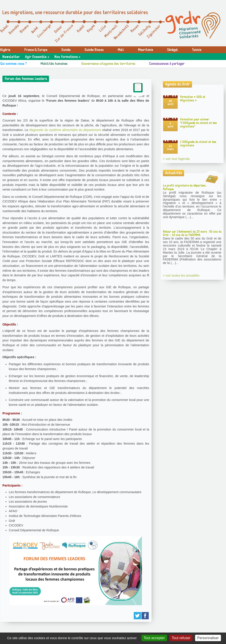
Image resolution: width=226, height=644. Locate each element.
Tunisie (197, 50)
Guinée (66, 50)
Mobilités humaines (54, 64)
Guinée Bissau (94, 50)
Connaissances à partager (167, 64)
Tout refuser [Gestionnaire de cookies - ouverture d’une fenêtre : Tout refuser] (181, 638)
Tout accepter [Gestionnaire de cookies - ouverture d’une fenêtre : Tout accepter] (154, 638)
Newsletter (11, 57)
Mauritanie (145, 50)
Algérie (5, 50)
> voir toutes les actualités (181, 275)
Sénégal (172, 50)
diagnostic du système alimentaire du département (65, 130)
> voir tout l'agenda (176, 159)
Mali (121, 50)
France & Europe (36, 50)
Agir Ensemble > (37, 57)
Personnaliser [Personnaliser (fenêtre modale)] (208, 638)
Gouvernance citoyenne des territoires (108, 64)
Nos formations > (67, 57)
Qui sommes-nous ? (13, 64)
